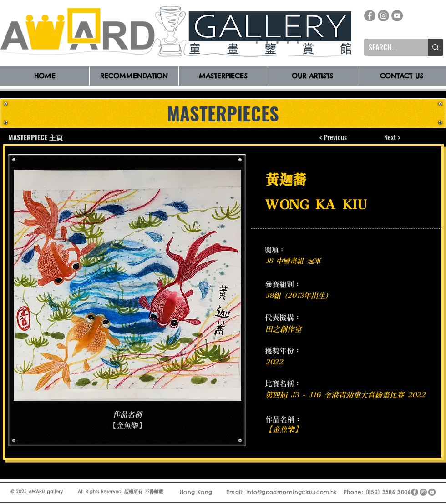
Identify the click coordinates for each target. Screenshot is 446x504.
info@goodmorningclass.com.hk (292, 492)
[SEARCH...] (389, 47)
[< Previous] (333, 137)
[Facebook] (370, 16)
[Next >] (392, 137)
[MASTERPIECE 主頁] (36, 137)
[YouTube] (397, 16)
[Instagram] (383, 16)
